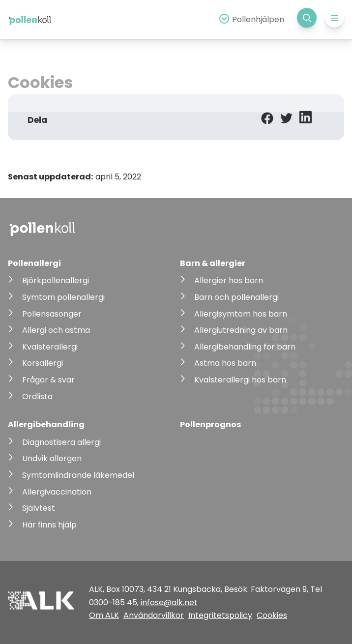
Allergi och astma (56, 330)
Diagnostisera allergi (61, 442)
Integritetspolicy (220, 615)
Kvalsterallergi (50, 347)
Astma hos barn (225, 363)
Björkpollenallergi (56, 280)
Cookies (272, 615)
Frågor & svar (48, 380)
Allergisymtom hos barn (241, 314)
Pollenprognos (210, 424)
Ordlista (37, 396)
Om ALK (104, 615)
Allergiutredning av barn (241, 330)
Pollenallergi (34, 263)
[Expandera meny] (334, 18)
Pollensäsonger (52, 314)
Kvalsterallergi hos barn (240, 380)
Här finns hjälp (49, 525)
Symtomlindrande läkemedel (78, 475)
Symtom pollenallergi (63, 297)
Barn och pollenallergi (236, 297)
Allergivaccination (57, 492)
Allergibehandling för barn (245, 347)
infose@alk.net (169, 602)
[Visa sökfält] (307, 18)
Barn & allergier (213, 263)
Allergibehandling (46, 424)
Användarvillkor (154, 615)
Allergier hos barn (229, 280)
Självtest (39, 508)
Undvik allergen (52, 458)
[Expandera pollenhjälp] (250, 19)
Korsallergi (43, 363)
